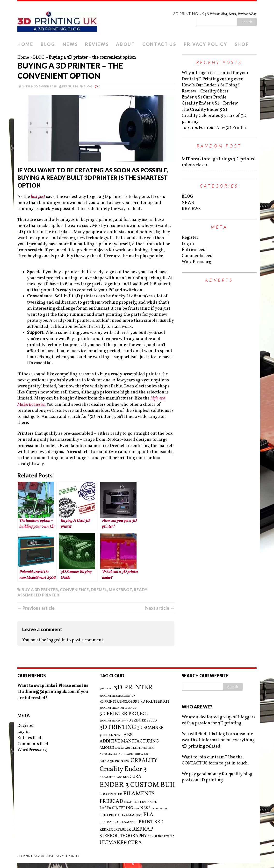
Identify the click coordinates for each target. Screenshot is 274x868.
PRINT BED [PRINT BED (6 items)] (151, 822)
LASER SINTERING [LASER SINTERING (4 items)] (116, 808)
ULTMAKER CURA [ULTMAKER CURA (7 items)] (121, 843)
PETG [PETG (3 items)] (104, 815)
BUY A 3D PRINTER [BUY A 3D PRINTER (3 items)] (115, 761)
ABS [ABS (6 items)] (128, 735)
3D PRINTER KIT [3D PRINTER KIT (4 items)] (155, 702)
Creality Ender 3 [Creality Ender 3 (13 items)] (123, 769)
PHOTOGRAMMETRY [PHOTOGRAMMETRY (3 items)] (126, 815)
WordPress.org (196, 262)
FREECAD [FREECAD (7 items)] (111, 801)
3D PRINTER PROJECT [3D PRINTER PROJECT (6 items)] (124, 714)
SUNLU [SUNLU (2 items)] (152, 837)
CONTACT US (159, 44)
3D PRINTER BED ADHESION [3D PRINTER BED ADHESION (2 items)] (118, 696)
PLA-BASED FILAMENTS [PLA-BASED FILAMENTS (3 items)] (119, 822)
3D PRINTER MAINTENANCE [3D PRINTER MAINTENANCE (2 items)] (118, 708)
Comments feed (197, 256)
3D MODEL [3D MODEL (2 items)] (106, 689)
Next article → (160, 608)
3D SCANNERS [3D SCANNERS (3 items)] (111, 735)
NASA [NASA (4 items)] (146, 808)
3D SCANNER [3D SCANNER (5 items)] (150, 728)
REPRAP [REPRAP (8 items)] (143, 829)
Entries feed (194, 250)
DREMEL (99, 590)
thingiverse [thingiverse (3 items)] (166, 836)
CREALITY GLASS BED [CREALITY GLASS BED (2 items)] (114, 777)
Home (23, 58)
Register (190, 238)
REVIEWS (97, 44)
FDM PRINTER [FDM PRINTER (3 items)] (111, 794)
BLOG (48, 44)
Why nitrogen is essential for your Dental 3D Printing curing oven (215, 76)
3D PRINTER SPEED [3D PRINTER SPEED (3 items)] (142, 721)
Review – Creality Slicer (205, 91)
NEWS (70, 44)
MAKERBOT (120, 590)
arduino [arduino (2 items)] (120, 748)
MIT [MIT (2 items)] (137, 809)
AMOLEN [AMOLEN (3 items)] (107, 748)
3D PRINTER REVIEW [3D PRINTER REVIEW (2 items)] (113, 721)
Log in (188, 244)
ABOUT (126, 44)
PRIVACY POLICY (205, 44)
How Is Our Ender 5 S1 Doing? (211, 85)
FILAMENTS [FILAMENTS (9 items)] (139, 794)
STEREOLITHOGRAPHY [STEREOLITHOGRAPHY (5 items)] (123, 836)
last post (38, 197)
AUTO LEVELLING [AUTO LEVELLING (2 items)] (111, 754)
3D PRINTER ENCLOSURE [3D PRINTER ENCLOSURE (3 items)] (119, 702)
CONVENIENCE (74, 590)
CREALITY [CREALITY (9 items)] (144, 761)
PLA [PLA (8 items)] (148, 815)
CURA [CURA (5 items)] (135, 777)
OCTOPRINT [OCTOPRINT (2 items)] (160, 809)
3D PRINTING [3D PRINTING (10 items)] (118, 728)
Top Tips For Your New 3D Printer (214, 128)
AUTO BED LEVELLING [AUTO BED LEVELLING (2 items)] (140, 748)
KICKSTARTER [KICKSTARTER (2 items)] (149, 802)
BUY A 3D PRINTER (40, 590)
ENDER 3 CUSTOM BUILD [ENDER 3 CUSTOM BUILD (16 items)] (141, 785)
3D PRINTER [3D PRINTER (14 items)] (133, 688)
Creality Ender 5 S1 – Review (210, 103)
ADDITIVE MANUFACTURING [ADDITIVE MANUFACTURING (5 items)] (129, 741)
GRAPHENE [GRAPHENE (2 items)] (132, 802)
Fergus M (70, 86)
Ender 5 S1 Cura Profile (204, 97)
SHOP (242, 44)
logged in (56, 640)
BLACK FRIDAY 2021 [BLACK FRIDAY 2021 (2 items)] (137, 754)
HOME (25, 44)
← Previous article (36, 608)
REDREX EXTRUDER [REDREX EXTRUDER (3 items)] (115, 830)
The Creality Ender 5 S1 (204, 110)
